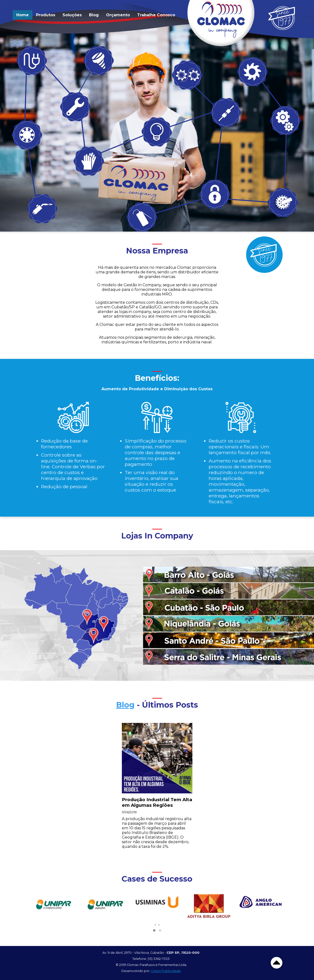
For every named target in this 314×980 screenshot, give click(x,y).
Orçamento (118, 15)
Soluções (72, 15)
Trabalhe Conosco (156, 15)
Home (22, 15)
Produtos (46, 15)
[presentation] (155, 924)
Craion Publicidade (166, 971)
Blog (94, 15)
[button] (154, 930)
